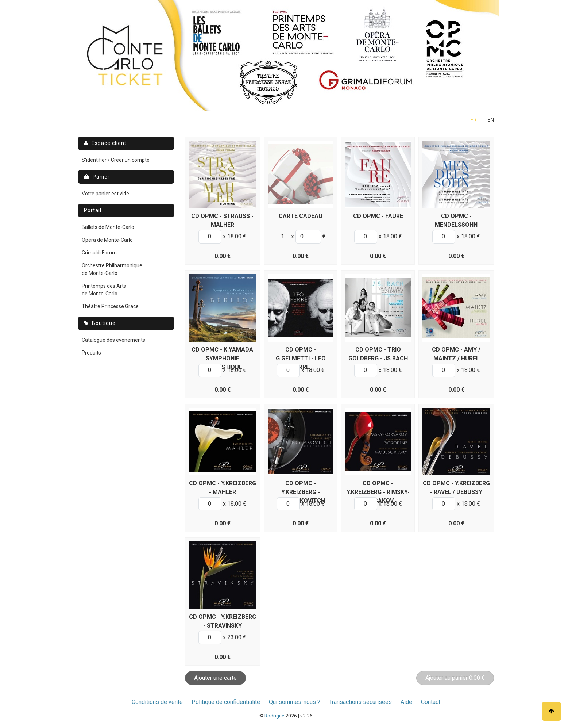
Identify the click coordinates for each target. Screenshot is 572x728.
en (491, 120)
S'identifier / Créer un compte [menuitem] (116, 160)
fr (473, 120)
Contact (431, 702)
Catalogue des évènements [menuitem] (113, 340)
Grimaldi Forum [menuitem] (99, 253)
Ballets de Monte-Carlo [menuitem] (108, 227)
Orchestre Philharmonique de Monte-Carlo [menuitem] (112, 269)
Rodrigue (274, 716)
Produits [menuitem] (91, 353)
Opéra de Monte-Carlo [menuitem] (107, 240)
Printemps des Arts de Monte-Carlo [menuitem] (104, 290)
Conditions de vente (157, 702)
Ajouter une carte (215, 678)
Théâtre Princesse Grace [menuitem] (110, 306)
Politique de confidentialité (226, 702)
